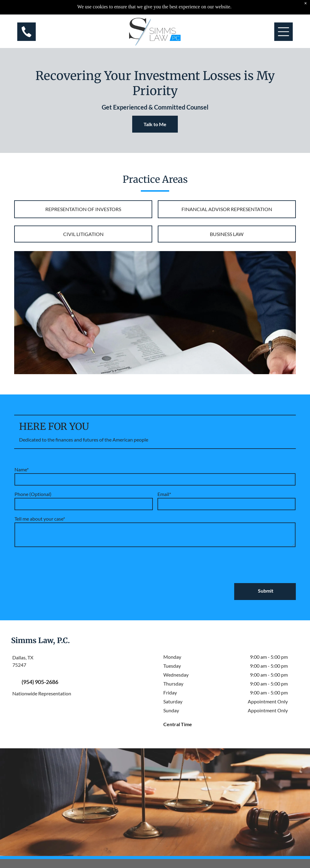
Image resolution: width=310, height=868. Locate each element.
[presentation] (61, 565)
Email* (164, 494)
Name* (22, 469)
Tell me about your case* (40, 519)
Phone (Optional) (33, 494)
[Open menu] (283, 16)
